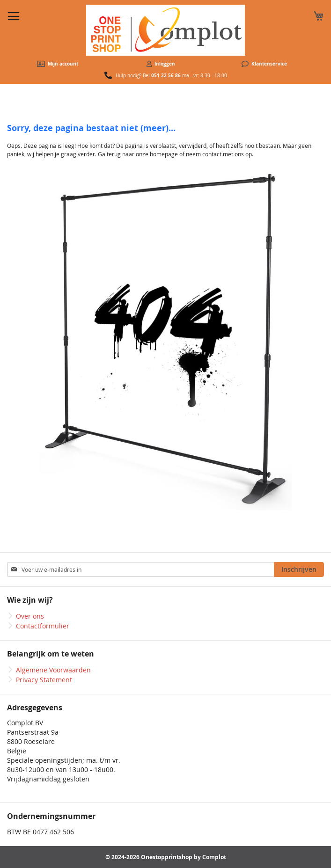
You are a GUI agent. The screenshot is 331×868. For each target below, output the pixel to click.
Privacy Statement (44, 680)
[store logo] (165, 30)
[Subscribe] (299, 569)
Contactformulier (43, 626)
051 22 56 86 (166, 75)
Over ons (30, 616)
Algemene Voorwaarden (53, 670)
